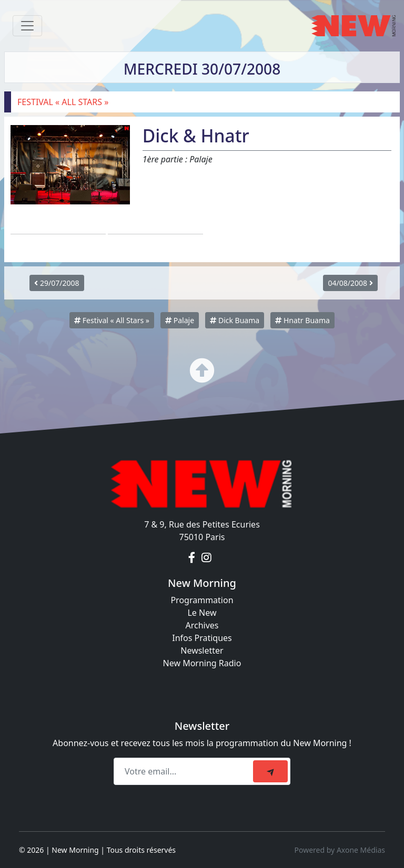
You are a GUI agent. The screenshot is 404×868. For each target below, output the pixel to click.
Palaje (180, 320)
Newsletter (202, 650)
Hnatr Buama (302, 320)
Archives (202, 625)
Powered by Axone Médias (340, 850)
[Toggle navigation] (27, 26)
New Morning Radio (202, 663)
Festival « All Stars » (112, 320)
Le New (202, 613)
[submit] (270, 771)
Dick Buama (235, 320)
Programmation (202, 600)
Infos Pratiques (202, 638)
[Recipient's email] (185, 771)
